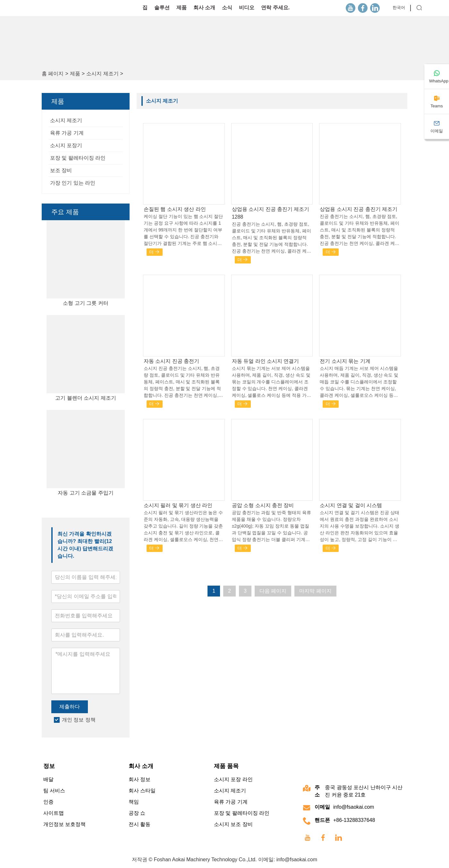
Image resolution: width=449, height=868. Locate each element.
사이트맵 (54, 813)
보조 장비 (61, 170)
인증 (48, 802)
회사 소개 (204, 8)
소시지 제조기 (102, 74)
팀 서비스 (54, 791)
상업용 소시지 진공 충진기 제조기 (359, 209)
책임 (134, 802)
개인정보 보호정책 (64, 824)
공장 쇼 (137, 813)
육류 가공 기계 (67, 133)
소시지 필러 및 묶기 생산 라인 (178, 505)
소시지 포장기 (66, 145)
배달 (48, 779)
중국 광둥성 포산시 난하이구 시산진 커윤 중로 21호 (364, 791)
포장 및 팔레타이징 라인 (78, 158)
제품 (182, 8)
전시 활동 (140, 824)
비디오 (247, 8)
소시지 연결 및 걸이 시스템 (351, 505)
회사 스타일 (142, 791)
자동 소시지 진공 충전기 (171, 361)
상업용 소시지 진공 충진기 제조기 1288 (271, 213)
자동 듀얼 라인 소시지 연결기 (266, 361)
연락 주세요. (275, 8)
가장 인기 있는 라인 (73, 183)
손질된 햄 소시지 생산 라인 (175, 209)
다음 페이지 (273, 591)
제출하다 (70, 707)
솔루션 (162, 8)
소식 (227, 8)
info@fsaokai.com (354, 807)
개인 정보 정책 (79, 720)
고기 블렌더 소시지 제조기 (85, 398)
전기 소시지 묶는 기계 (345, 361)
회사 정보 (140, 779)
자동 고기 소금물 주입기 (85, 493)
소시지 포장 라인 (233, 779)
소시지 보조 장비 (233, 824)
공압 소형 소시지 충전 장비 (263, 505)
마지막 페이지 (315, 591)
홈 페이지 (53, 74)
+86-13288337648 (354, 820)
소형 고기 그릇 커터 (85, 303)
